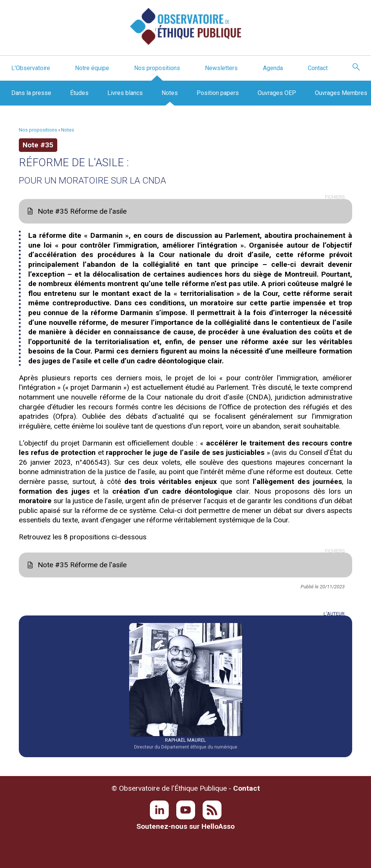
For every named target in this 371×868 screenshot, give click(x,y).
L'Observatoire (31, 68)
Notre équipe (92, 68)
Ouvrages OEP (277, 93)
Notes (170, 93)
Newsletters (221, 68)
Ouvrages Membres (341, 93)
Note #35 (38, 145)
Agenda (273, 68)
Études (79, 93)
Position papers (218, 93)
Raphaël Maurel (185, 740)
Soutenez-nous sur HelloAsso (185, 826)
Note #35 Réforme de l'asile (82, 211)
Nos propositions (157, 68)
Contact (318, 68)
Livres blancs (125, 93)
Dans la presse (31, 93)
